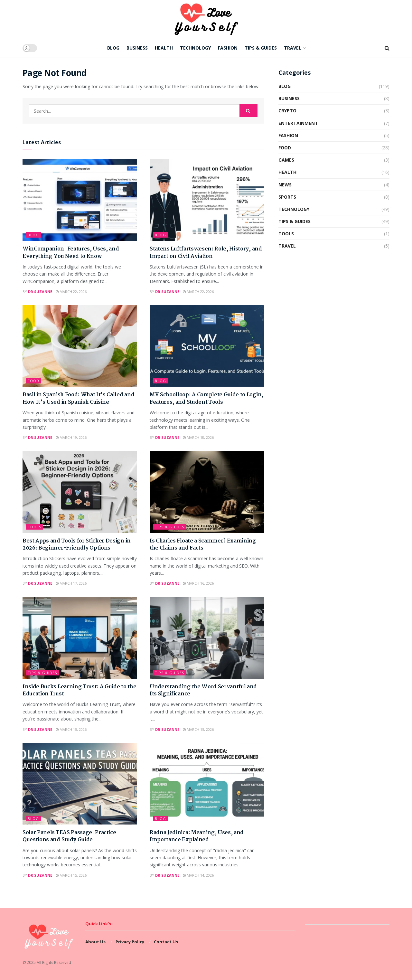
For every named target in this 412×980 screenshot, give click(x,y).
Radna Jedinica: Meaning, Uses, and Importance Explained (197, 836)
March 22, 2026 (71, 292)
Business (137, 48)
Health (164, 48)
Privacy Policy (130, 942)
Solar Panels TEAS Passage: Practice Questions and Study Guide (69, 836)
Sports (287, 197)
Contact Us (166, 942)
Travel (293, 48)
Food (33, 381)
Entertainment (298, 123)
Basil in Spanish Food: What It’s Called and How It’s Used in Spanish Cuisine (78, 398)
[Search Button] (248, 111)
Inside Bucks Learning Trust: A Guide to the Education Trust (79, 690)
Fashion (228, 48)
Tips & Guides (261, 48)
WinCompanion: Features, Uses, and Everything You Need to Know (71, 253)
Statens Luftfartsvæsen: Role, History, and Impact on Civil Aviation (206, 253)
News (285, 185)
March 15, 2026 (71, 729)
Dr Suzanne (40, 292)
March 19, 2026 (71, 437)
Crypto (287, 111)
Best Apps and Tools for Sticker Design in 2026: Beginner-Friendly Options (77, 545)
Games (286, 160)
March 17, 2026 (71, 583)
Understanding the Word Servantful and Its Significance (203, 690)
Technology (195, 48)
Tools (34, 527)
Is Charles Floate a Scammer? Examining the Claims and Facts (203, 545)
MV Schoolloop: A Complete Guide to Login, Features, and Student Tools (206, 398)
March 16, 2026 (198, 583)
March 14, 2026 (198, 875)
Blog (113, 48)
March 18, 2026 (198, 437)
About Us (95, 942)
